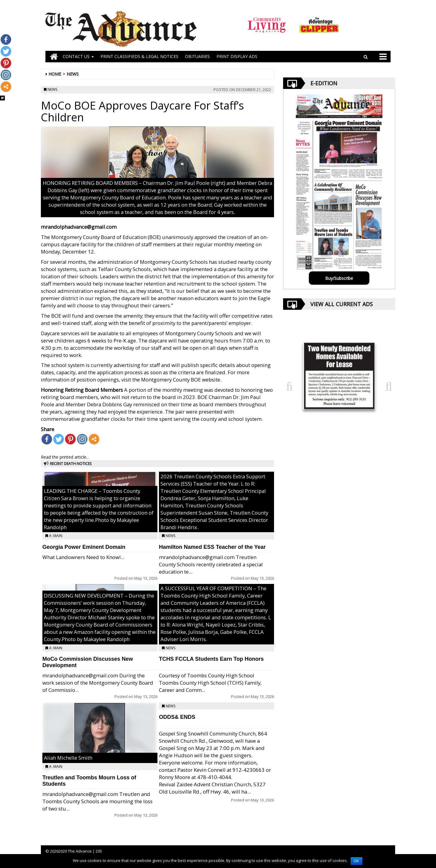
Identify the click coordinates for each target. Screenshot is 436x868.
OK (357, 861)
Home (55, 74)
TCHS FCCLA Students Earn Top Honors (211, 659)
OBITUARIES (197, 56)
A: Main (56, 536)
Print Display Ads (237, 56)
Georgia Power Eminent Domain (84, 547)
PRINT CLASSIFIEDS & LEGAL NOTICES (139, 56)
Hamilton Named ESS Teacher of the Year (212, 547)
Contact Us (78, 56)
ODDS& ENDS (177, 717)
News (73, 74)
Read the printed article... (65, 457)
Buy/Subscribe (339, 278)
